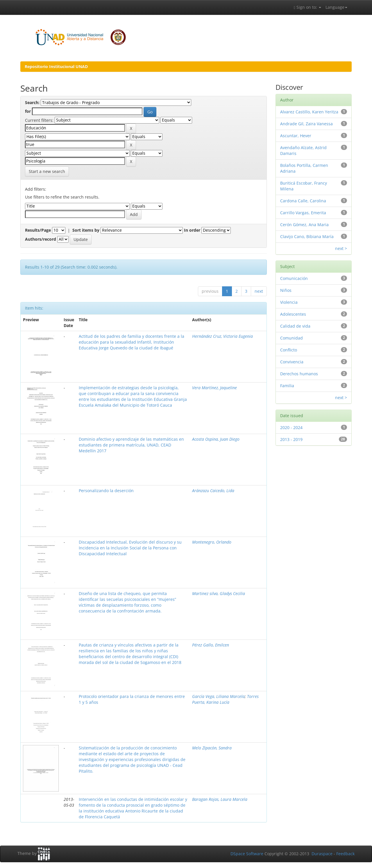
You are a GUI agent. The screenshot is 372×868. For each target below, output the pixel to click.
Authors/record (41, 239)
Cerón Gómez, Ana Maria (304, 225)
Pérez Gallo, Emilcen (211, 645)
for (28, 111)
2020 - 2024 (291, 427)
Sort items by (86, 230)
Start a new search (47, 171)
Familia (287, 386)
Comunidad (291, 338)
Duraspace (322, 854)
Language (336, 7)
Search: (32, 102)
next (259, 291)
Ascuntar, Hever (296, 136)
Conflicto (289, 350)
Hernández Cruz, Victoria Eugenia (222, 336)
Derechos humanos (299, 374)
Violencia (289, 302)
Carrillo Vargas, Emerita (303, 213)
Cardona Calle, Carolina (303, 201)
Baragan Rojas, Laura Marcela (220, 799)
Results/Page (38, 230)
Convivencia (292, 362)
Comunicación (294, 278)
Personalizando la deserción (106, 491)
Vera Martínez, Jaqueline (214, 388)
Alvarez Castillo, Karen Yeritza (309, 112)
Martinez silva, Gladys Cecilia (219, 593)
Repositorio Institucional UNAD (56, 66)
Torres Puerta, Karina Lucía (225, 699)
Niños (286, 290)
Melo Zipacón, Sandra (212, 748)
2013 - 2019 (291, 439)
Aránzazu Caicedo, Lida (213, 491)
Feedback (345, 854)
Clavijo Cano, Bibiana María (307, 236)
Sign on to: (307, 7)
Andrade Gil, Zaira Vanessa (306, 124)
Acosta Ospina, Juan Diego (216, 439)
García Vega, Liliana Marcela (218, 696)
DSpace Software (247, 854)
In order (192, 230)
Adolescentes (293, 314)
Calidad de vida (295, 326)
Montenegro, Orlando (212, 542)
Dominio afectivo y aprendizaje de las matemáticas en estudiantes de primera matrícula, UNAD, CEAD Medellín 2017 (131, 445)
